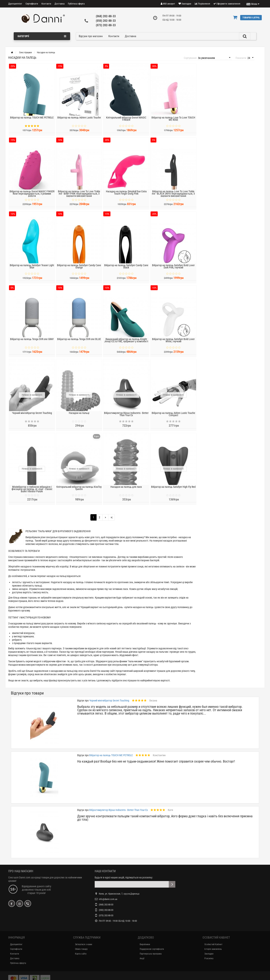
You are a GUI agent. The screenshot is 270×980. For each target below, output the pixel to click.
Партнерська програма (151, 954)
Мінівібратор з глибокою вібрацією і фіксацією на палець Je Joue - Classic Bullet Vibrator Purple (32, 492)
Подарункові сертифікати (152, 949)
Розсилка (209, 958)
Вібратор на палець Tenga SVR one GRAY (32, 342)
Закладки (209, 954)
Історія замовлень (213, 949)
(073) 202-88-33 (106, 25)
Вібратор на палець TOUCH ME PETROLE (32, 120)
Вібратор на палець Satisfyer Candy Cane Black (126, 269)
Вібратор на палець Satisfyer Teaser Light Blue (32, 269)
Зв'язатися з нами (84, 944)
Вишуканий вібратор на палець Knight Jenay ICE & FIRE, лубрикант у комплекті (126, 343)
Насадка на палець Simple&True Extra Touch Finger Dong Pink (126, 195)
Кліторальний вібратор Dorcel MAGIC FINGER (126, 121)
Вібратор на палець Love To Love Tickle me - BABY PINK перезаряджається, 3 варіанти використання (79, 196)
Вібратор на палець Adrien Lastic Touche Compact (173, 417)
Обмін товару (81, 949)
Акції (142, 958)
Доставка (60, 4)
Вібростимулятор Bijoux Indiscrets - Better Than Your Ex (126, 417)
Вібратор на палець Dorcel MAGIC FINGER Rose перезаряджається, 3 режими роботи (32, 196)
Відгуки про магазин (91, 36)
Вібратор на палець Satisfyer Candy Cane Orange (79, 269)
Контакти (46, 4)
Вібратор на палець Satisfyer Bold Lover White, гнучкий (173, 343)
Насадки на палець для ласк (126, 489)
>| (111, 517)
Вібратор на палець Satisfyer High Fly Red (173, 489)
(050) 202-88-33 (106, 21)
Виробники (145, 944)
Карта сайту (81, 954)
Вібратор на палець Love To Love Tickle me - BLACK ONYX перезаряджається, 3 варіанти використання (173, 196)
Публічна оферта (76, 4)
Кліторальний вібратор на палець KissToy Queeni (79, 491)
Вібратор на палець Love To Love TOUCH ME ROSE (173, 121)
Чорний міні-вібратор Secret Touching (32, 416)
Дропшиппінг (15, 4)
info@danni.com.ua (108, 899)
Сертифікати (32, 4)
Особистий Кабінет (213, 944)
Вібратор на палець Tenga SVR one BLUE (79, 342)
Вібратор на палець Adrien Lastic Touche (79, 120)
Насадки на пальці (79, 416)
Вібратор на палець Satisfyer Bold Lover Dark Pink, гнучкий (173, 269)
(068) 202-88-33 (106, 16)
